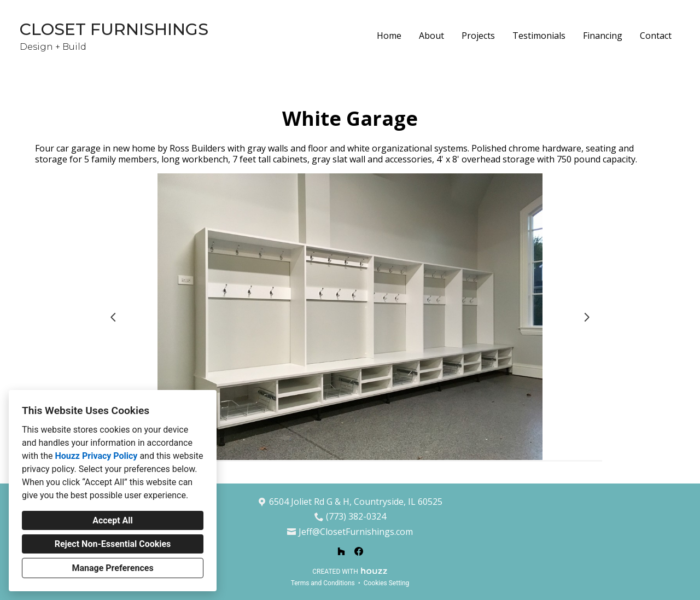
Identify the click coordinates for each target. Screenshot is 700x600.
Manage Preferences (112, 568)
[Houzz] (341, 551)
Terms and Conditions (323, 583)
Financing (603, 36)
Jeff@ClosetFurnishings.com (356, 532)
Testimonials (539, 36)
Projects (478, 36)
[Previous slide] (113, 317)
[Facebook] (359, 551)
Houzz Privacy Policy (96, 456)
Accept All (113, 520)
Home (389, 36)
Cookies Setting (387, 583)
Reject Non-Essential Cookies (113, 544)
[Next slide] (587, 317)
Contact (656, 36)
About (431, 36)
